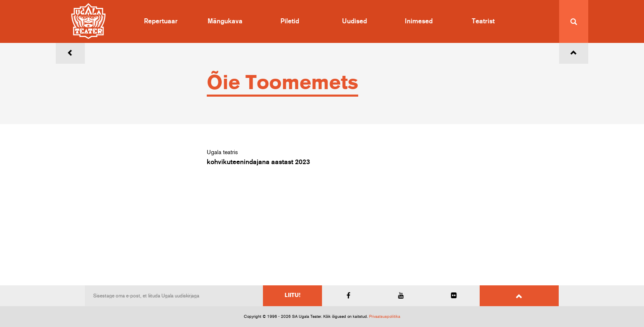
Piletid (290, 21)
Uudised (354, 21)
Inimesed (419, 21)
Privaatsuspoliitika (385, 317)
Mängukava (225, 21)
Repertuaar (161, 21)
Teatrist (483, 21)
